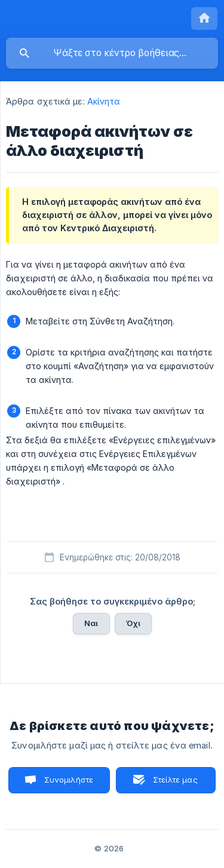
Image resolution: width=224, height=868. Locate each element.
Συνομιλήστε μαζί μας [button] (67, 784)
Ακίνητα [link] (104, 101)
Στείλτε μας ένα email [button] (172, 784)
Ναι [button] (91, 623)
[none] (204, 19)
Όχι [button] (133, 623)
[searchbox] (112, 53)
